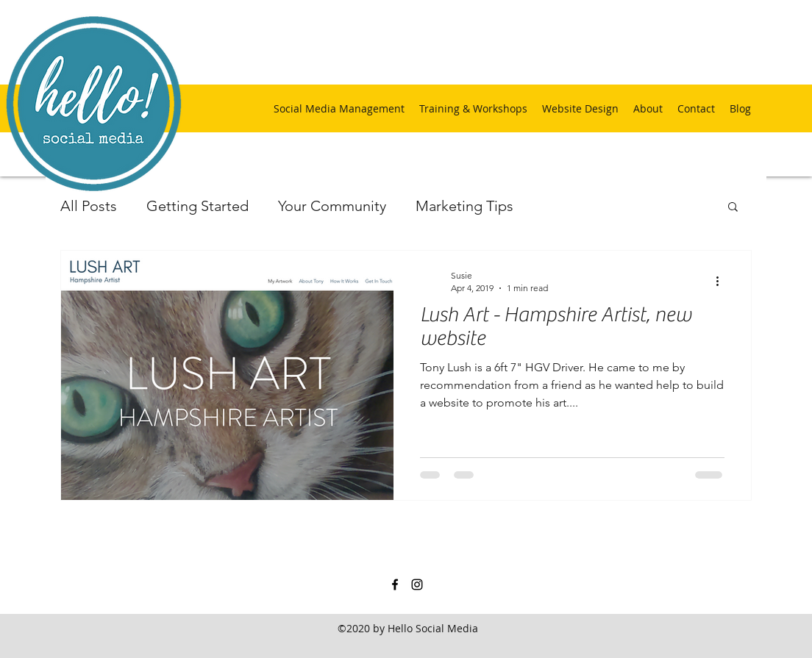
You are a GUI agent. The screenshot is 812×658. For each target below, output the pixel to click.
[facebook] (395, 584)
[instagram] (417, 584)
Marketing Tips (464, 206)
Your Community (332, 206)
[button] (733, 208)
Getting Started (197, 206)
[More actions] (722, 281)
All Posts (89, 206)
